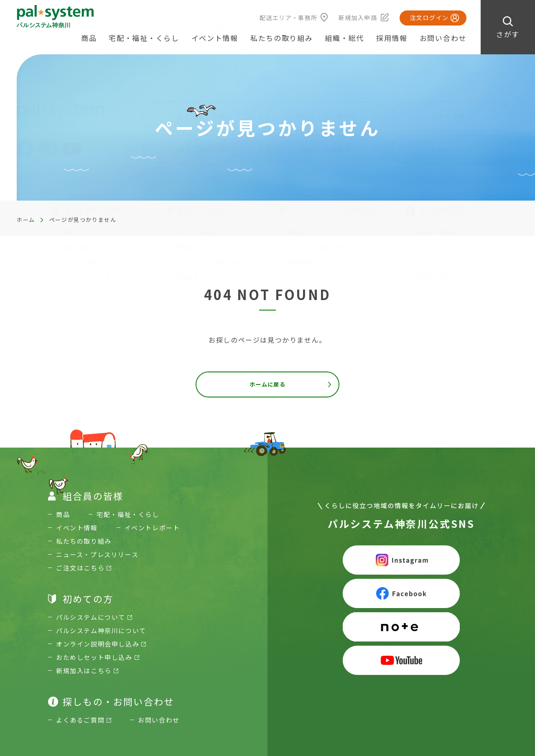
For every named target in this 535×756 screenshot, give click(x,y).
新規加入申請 (358, 18)
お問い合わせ (443, 38)
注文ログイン (429, 18)
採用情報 (392, 38)
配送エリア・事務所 (289, 18)
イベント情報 (215, 38)
